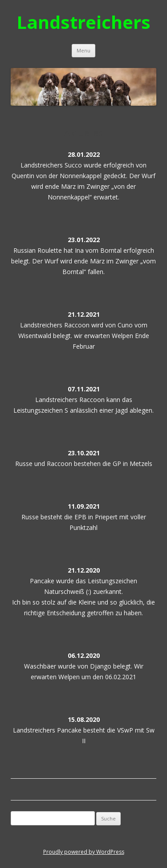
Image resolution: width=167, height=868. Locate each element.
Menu (83, 50)
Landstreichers (83, 22)
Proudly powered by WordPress (84, 852)
